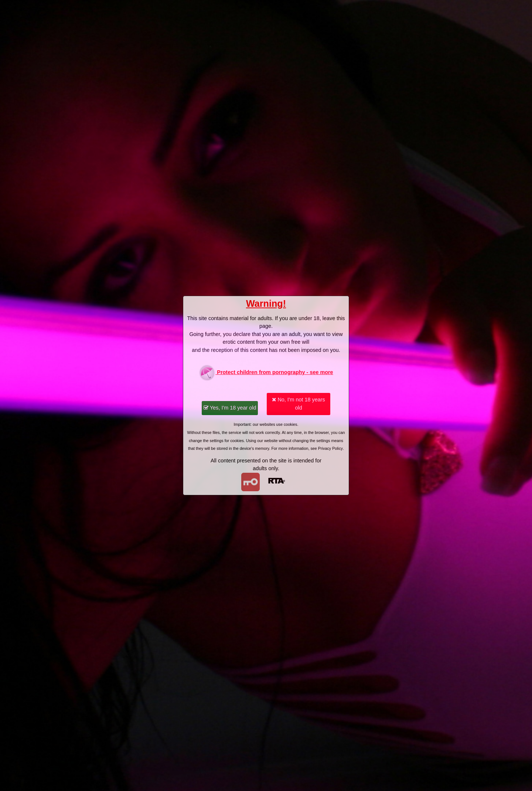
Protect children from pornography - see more (266, 373)
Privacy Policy (330, 448)
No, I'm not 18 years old (298, 404)
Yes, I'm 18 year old (230, 408)
